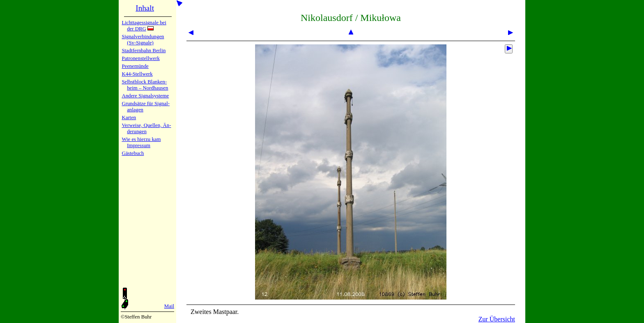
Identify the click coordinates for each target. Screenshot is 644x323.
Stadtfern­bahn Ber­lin (144, 51)
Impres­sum (139, 145)
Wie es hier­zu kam (141, 139)
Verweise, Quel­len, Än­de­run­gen (146, 128)
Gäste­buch (133, 153)
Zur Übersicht (497, 319)
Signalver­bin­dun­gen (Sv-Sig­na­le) (143, 40)
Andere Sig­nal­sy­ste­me (145, 96)
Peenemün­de (135, 66)
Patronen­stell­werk (140, 58)
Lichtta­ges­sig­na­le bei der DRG (144, 26)
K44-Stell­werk (137, 74)
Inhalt (145, 8)
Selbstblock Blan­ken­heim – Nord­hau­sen (145, 85)
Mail (169, 306)
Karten (129, 118)
